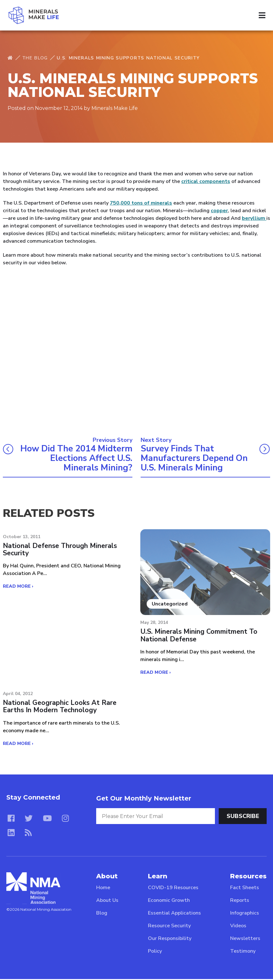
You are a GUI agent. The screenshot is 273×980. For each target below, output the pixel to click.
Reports (240, 901)
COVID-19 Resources (173, 889)
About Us (107, 901)
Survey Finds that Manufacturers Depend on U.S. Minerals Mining (196, 458)
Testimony (243, 952)
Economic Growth (169, 901)
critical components (206, 181)
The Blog (35, 58)
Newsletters (245, 939)
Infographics (245, 914)
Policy (155, 952)
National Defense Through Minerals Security (60, 550)
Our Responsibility (170, 939)
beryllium (254, 218)
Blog (102, 914)
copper (219, 211)
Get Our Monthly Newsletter (144, 799)
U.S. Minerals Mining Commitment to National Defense (199, 636)
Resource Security (169, 927)
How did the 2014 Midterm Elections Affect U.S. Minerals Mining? (80, 458)
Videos (238, 927)
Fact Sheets (245, 889)
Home (103, 889)
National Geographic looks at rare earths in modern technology (60, 708)
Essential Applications (174, 914)
